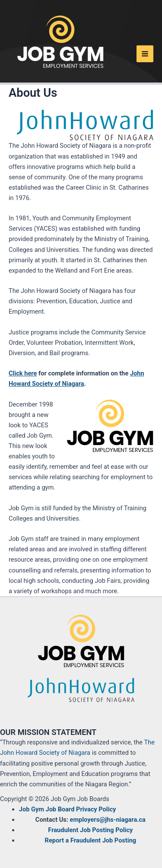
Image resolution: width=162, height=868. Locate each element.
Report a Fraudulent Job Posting (91, 840)
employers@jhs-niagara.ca (108, 820)
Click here (23, 373)
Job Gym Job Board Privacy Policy (68, 809)
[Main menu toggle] (145, 54)
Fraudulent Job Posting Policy (90, 830)
